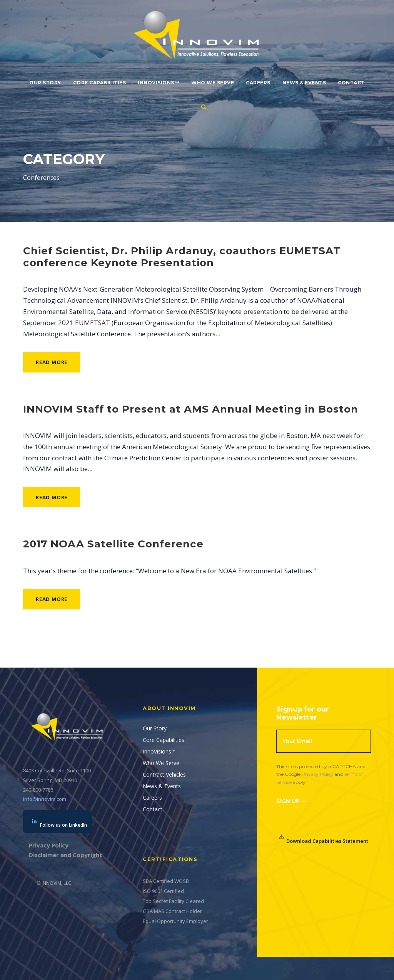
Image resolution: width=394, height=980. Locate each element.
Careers (258, 83)
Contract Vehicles (164, 774)
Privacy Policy (317, 774)
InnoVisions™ (159, 83)
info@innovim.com (45, 799)
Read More (52, 362)
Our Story (45, 83)
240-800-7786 (38, 790)
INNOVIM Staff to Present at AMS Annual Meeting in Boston (191, 409)
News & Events (304, 83)
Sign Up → (291, 801)
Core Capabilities (100, 83)
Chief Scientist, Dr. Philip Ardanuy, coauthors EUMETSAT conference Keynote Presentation (182, 257)
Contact (351, 83)
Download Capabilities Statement (323, 839)
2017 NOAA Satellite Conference (113, 544)
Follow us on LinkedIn (59, 823)
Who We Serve (213, 83)
